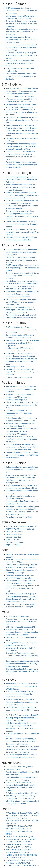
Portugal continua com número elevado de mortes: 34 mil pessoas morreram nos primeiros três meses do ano (22, 91)
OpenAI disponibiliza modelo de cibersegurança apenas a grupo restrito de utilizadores (22, 216)
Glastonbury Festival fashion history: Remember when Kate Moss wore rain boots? (22, 656)
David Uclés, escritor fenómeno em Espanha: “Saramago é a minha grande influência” (22, 372)
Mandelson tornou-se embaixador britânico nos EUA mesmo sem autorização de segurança (20, 397)
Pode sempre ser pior (15, 367)
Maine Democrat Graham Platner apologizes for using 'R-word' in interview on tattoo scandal (20, 694)
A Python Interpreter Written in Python (22, 793)
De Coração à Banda (15, 542)
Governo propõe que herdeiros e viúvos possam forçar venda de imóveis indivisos (22, 276)
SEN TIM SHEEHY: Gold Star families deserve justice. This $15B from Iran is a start (23, 710)
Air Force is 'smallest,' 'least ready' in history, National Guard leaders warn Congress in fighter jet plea (21, 742)
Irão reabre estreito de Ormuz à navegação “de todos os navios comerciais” (19, 413)
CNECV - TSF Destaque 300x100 (20, 529)
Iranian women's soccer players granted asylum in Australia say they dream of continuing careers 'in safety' (22, 749)
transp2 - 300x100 (14, 537)
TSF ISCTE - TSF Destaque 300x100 (21, 526)
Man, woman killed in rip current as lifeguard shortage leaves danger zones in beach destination (22, 702)
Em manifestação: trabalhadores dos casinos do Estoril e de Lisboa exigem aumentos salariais (22, 165)
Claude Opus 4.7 (13, 769)
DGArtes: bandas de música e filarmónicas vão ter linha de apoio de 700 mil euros (21, 11)
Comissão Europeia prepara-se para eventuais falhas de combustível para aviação (21, 55)
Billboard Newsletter (14, 532)
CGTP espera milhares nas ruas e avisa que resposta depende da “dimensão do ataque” (22, 268)
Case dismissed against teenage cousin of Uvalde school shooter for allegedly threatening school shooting (22, 664)
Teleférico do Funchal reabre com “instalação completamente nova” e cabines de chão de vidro (20, 310)
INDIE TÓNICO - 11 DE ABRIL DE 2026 (22, 866)
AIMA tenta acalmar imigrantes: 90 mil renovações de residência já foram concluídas (22, 63)
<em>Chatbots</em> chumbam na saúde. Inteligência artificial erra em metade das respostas (21, 187)
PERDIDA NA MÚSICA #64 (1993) (20, 837)
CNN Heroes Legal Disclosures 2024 (21, 627)
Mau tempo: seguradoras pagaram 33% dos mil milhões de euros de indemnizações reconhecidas (22, 294)
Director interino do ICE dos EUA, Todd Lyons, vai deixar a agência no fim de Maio (22, 405)
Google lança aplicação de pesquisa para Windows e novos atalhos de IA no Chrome (22, 232)
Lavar (8, 364)
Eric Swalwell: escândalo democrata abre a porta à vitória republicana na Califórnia (21, 76)
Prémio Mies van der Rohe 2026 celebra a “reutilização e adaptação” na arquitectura (23, 343)
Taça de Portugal (13, 545)
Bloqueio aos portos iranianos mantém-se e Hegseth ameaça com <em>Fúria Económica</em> (22, 455)
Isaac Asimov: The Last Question (20, 767)
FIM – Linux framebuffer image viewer (22, 777)
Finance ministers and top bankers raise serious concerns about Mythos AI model (22, 589)
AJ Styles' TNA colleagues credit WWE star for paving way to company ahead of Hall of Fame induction (22, 718)
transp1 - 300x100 (14, 540)
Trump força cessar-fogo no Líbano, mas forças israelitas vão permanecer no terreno (21, 439)
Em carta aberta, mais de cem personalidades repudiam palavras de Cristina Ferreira (22, 40)
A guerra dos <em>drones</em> (19, 377)
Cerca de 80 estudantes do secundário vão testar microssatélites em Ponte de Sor (22, 120)
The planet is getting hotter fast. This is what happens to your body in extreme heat (22, 672)
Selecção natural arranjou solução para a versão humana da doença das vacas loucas (22, 470)
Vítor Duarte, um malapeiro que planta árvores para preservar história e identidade (22, 32)
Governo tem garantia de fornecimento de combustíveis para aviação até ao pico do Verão (22, 48)
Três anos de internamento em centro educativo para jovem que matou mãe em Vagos (22, 24)
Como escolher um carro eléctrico (20, 211)
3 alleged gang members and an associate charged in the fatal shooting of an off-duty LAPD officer (22, 632)
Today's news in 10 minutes (17, 616)
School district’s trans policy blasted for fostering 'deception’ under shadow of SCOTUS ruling (22, 686)
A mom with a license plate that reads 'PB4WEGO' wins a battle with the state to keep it (22, 622)
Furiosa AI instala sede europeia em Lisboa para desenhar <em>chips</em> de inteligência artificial (22, 195)
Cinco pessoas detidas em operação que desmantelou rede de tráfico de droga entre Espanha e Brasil (21, 146)
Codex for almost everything (18, 780)
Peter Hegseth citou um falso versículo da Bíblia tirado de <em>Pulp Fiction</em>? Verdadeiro (22, 431)
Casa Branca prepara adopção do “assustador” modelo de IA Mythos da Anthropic (21, 180)
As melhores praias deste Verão (19, 517)
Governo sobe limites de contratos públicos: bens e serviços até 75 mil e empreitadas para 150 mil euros (21, 99)
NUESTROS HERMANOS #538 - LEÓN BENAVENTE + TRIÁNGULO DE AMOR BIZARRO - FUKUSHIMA (23, 816)
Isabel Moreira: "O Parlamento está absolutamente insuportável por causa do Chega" (22, 112)
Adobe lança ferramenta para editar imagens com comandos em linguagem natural (22, 224)
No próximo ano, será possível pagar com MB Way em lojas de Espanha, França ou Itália (21, 302)
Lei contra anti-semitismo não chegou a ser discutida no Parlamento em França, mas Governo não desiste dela (22, 447)
